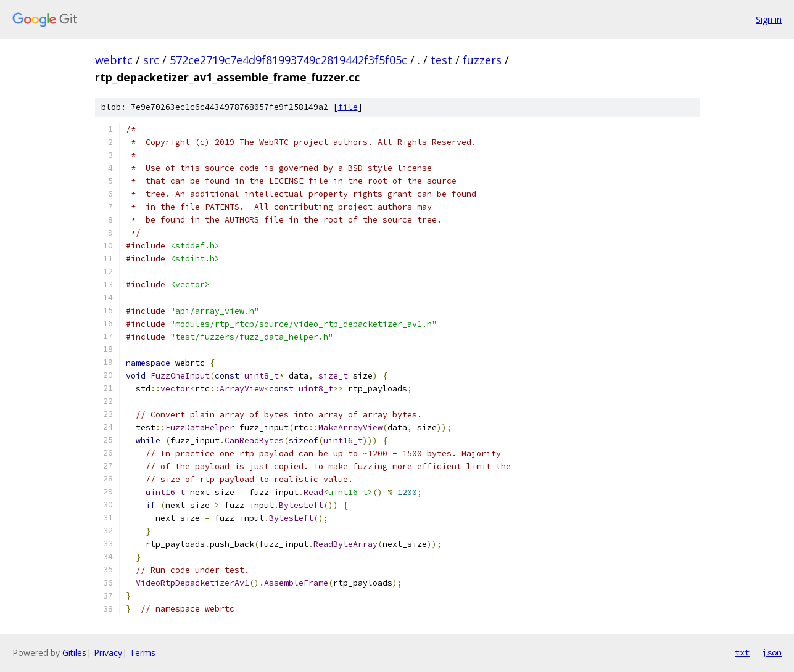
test (441, 60)
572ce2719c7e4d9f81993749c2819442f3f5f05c (288, 60)
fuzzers (482, 60)
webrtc (114, 60)
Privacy (108, 653)
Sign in (769, 19)
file (348, 107)
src (151, 60)
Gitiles (74, 653)
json (772, 652)
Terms (143, 653)
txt (742, 652)
